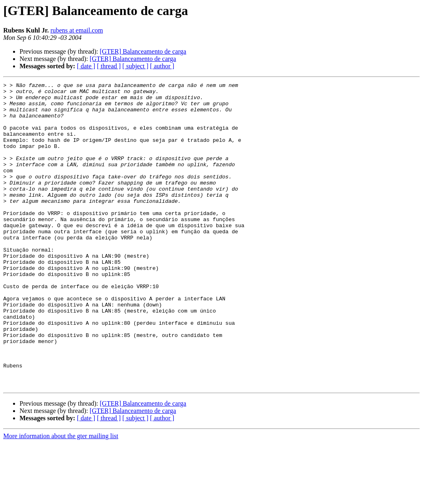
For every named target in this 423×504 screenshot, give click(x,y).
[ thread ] (109, 66)
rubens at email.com (77, 30)
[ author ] (162, 66)
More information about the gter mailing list (61, 497)
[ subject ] (135, 66)
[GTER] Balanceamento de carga (143, 51)
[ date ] (86, 66)
